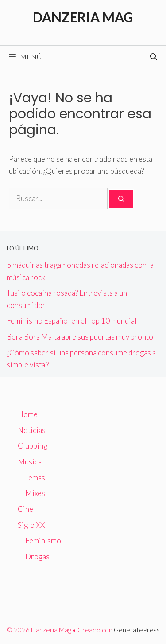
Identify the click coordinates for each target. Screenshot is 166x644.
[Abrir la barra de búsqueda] (154, 57)
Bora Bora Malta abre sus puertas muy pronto (80, 337)
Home (28, 414)
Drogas (37, 556)
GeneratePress (137, 630)
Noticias (32, 430)
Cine (25, 509)
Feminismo (43, 541)
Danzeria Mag (83, 17)
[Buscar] (121, 199)
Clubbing (33, 446)
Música (30, 462)
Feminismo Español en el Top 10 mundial (72, 321)
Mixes (35, 493)
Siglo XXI (32, 525)
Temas (35, 478)
